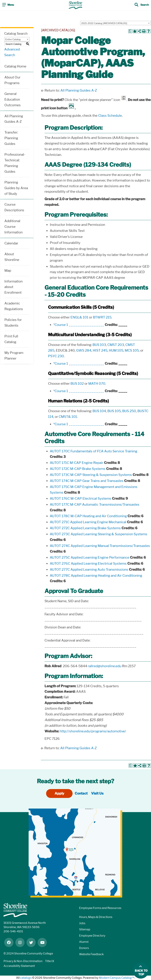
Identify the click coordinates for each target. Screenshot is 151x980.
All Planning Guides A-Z (14, 119)
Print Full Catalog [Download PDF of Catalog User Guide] (11, 339)
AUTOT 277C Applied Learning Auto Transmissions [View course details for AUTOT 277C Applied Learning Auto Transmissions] (89, 570)
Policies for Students (13, 323)
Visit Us (97, 793)
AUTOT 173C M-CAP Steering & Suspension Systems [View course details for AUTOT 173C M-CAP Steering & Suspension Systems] (91, 475)
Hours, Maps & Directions (96, 917)
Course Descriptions (14, 207)
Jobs (82, 923)
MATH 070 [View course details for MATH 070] (97, 384)
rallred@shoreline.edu (105, 666)
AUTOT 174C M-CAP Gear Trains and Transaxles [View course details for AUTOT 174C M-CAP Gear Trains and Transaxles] (87, 481)
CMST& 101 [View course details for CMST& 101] (68, 417)
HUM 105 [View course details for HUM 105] (116, 350)
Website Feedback (91, 954)
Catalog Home (15, 66)
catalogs (26, 978)
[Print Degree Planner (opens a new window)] (130, 31)
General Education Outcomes (13, 99)
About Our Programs (12, 80)
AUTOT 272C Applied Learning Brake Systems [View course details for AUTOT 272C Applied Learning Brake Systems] (85, 528)
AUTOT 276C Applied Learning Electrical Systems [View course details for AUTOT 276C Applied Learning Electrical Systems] (88, 564)
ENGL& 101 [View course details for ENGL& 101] (79, 317)
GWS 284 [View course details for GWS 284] (84, 350)
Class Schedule (110, 116)
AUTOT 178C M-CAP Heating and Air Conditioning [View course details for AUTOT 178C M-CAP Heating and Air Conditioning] (88, 516)
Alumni (84, 942)
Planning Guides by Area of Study (16, 188)
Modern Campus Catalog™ (117, 978)
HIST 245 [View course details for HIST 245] (100, 350)
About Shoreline (12, 257)
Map (8, 271)
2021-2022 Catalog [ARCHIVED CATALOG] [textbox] (104, 23)
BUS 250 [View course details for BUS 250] (129, 411)
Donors (84, 948)
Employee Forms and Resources (100, 908)
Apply (59, 793)
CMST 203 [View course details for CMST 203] (116, 345)
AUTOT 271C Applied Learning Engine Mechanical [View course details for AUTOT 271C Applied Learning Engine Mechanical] (88, 522)
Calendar (11, 243)
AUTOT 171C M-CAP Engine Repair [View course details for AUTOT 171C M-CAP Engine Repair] (77, 463)
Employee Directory (92, 936)
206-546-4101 (13, 931)
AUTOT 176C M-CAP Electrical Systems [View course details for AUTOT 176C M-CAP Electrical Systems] (81, 499)
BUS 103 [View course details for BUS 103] (99, 345)
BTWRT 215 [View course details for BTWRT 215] (102, 317)
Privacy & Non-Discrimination (23, 961)
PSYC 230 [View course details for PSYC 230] (56, 356)
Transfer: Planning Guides (11, 138)
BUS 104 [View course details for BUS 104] (99, 411)
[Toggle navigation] (8, 5)
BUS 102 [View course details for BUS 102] (77, 384)
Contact (81, 793)
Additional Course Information (14, 227)
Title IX (50, 961)
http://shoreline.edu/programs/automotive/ (93, 731)
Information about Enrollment (14, 287)
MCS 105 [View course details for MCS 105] (132, 350)
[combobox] (116, 23)
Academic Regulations (14, 306)
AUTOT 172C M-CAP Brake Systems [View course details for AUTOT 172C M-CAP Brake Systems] (78, 469)
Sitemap (85, 929)
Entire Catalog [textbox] (13, 39)
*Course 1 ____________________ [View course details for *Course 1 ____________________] (79, 325)
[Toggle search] (142, 5)
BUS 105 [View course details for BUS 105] (114, 411)
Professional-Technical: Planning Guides (15, 163)
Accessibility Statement (19, 966)
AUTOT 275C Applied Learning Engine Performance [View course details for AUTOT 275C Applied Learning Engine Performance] (90, 557)
